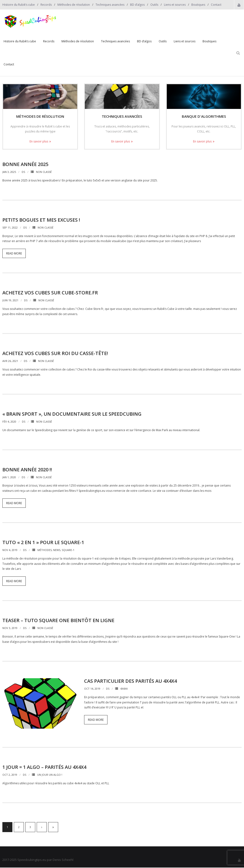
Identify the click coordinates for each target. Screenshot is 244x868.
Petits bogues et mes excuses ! (41, 220)
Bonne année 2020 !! (27, 470)
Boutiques (198, 5)
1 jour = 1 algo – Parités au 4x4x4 (44, 768)
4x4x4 (124, 689)
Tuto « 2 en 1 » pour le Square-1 (43, 543)
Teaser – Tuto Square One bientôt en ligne (58, 621)
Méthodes (45, 550)
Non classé (44, 172)
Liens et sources (175, 5)
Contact (216, 5)
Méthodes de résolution (74, 5)
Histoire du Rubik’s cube (19, 5)
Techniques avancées (110, 5)
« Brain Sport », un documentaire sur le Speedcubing (72, 414)
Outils (154, 5)
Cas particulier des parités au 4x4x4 (130, 681)
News (57, 550)
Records (46, 5)
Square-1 (68, 550)
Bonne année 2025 (25, 165)
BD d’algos (137, 5)
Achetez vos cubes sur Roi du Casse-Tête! (55, 354)
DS (23, 172)
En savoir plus (39, 142)
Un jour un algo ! (50, 775)
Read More (14, 254)
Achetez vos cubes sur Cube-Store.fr (50, 293)
